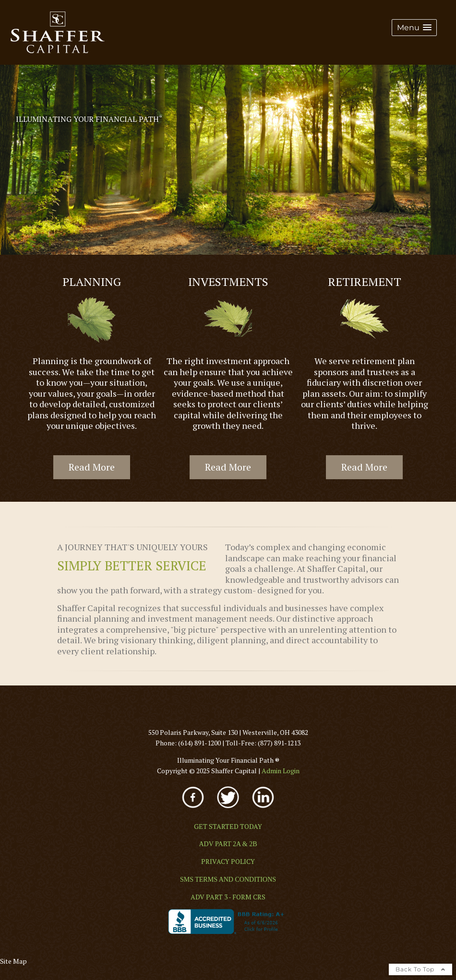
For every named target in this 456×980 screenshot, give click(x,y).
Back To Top (420, 969)
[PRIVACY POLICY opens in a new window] (228, 861)
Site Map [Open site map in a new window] (13, 961)
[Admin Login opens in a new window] (281, 771)
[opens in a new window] (194, 809)
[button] (414, 28)
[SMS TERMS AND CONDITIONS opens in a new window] (228, 880)
